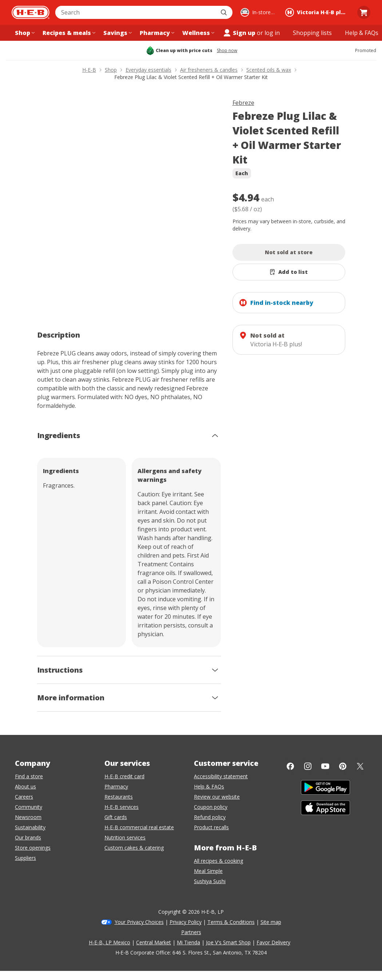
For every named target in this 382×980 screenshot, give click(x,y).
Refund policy (210, 817)
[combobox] (136, 12)
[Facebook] (290, 766)
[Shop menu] (24, 33)
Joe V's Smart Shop (228, 942)
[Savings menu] (117, 33)
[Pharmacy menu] (156, 33)
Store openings (33, 848)
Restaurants (119, 797)
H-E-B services (122, 807)
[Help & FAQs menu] (362, 33)
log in (272, 33)
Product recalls (211, 827)
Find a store (29, 776)
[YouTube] (325, 766)
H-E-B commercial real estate (139, 827)
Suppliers (25, 858)
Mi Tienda (188, 942)
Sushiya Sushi (210, 881)
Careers (24, 797)
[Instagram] (308, 766)
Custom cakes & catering (134, 848)
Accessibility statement (221, 776)
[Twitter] (360, 766)
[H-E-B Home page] (31, 12)
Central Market (154, 942)
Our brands (28, 837)
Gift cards (116, 817)
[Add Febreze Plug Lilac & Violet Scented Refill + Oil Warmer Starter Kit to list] (289, 272)
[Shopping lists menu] (312, 33)
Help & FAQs (209, 786)
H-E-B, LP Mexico (110, 942)
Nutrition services (125, 837)
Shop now (227, 51)
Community (29, 807)
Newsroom (28, 817)
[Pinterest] (343, 766)
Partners (191, 932)
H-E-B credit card (124, 776)
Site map (271, 922)
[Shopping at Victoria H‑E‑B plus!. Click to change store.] (317, 12)
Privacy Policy (186, 922)
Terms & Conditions (231, 922)
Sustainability (30, 827)
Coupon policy (211, 807)
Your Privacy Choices (139, 922)
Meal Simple (208, 871)
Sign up (239, 33)
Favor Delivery (273, 942)
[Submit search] (224, 12)
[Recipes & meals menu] (68, 33)
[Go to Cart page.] (364, 12)
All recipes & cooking (218, 861)
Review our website (217, 797)
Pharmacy (116, 786)
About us (25, 786)
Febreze (243, 103)
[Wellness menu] (198, 33)
